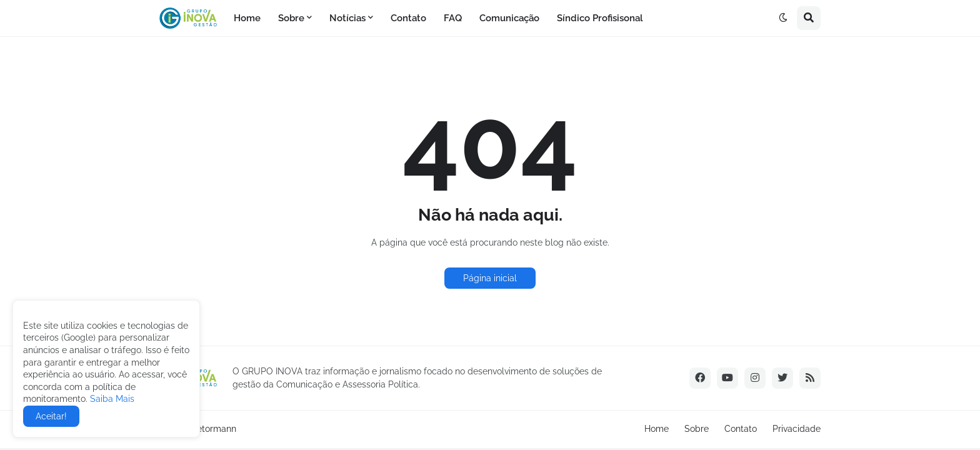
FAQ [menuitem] (453, 18)
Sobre (697, 429)
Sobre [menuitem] (291, 18)
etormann (217, 429)
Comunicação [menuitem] (509, 18)
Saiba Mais (111, 399)
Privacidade (797, 429)
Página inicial (490, 278)
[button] (783, 18)
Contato (741, 429)
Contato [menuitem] (408, 18)
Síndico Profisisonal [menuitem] (600, 18)
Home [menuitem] (247, 18)
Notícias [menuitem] (347, 18)
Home (657, 429)
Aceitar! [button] (51, 416)
